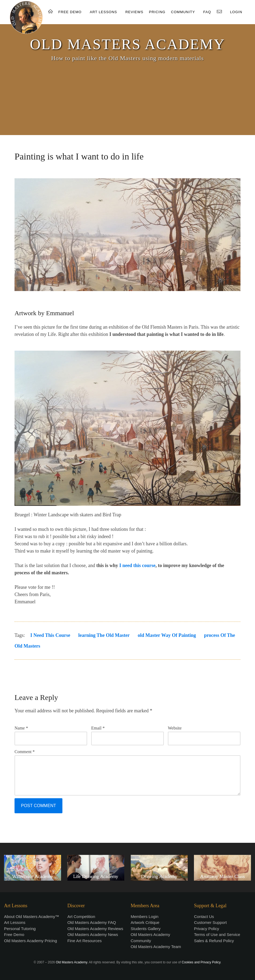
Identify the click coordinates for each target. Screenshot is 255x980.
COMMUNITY (183, 12)
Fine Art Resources (84, 941)
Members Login (145, 917)
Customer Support (210, 922)
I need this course (137, 565)
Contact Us (204, 917)
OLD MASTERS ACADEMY (127, 44)
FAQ (207, 12)
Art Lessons (15, 922)
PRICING (157, 12)
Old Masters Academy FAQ (92, 922)
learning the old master (104, 635)
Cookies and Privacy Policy (201, 962)
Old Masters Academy (72, 962)
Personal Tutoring (20, 929)
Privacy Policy (206, 929)
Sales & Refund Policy (214, 941)
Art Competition (81, 917)
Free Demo (14, 934)
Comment (25, 752)
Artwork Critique (145, 922)
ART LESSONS (104, 12)
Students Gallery (146, 929)
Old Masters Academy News (93, 934)
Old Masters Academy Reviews (95, 929)
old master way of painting (167, 635)
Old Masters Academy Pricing (31, 941)
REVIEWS (134, 12)
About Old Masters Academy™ (32, 917)
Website (175, 728)
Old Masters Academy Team (156, 947)
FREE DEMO (70, 12)
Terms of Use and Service (217, 934)
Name (21, 728)
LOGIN (236, 12)
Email (98, 728)
